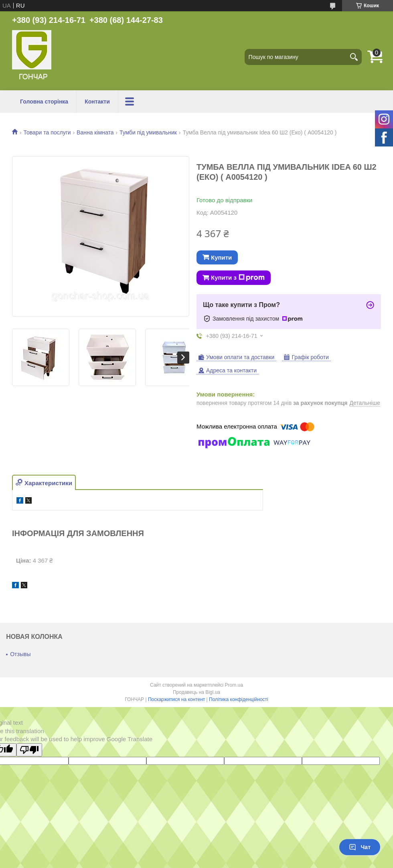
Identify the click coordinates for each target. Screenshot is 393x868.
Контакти (97, 102)
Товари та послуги (47, 132)
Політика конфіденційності (239, 699)
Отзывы (20, 654)
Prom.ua (234, 685)
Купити (221, 257)
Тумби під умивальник (148, 132)
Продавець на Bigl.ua (196, 692)
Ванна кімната (95, 132)
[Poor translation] (29, 750)
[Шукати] (354, 57)
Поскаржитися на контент (176, 699)
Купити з (238, 278)
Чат (360, 847)
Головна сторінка (44, 102)
